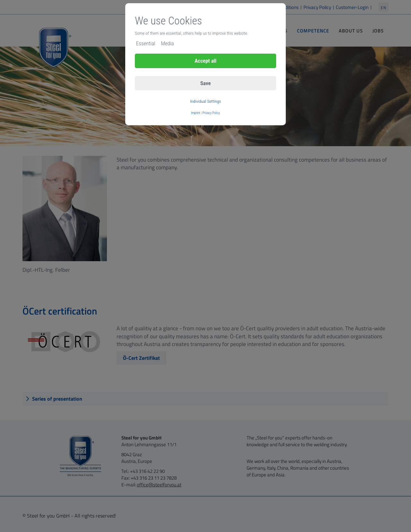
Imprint (196, 113)
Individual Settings (206, 101)
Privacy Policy (211, 113)
